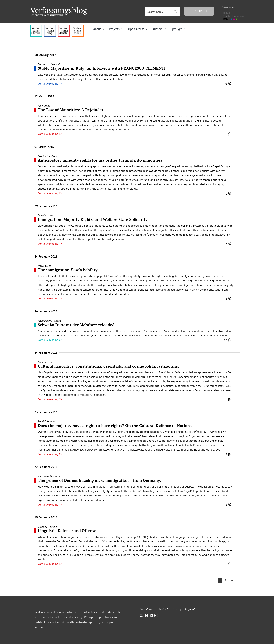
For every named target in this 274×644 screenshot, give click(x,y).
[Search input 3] (158, 12)
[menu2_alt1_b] (64, 26)
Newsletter (147, 609)
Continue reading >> (50, 83)
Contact (163, 609)
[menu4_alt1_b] (36, 26)
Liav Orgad (44, 106)
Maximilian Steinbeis (50, 321)
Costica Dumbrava (48, 156)
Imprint (190, 609)
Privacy (176, 609)
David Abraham (46, 215)
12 (227, 340)
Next (233, 580)
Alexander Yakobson (49, 476)
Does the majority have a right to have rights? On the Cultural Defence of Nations (115, 425)
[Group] (59, 9)
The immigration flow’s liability (68, 270)
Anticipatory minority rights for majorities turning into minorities (100, 160)
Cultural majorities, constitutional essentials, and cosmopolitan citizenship (109, 366)
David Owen (45, 266)
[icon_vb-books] (78, 26)
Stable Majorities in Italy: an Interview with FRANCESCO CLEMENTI (102, 68)
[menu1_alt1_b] (50, 26)
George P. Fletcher (48, 527)
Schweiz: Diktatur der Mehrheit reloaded (76, 325)
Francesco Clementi (49, 64)
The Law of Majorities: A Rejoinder (71, 110)
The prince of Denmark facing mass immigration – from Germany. (100, 480)
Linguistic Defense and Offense (67, 531)
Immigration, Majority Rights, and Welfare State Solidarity (93, 219)
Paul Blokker (45, 362)
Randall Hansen (47, 421)
